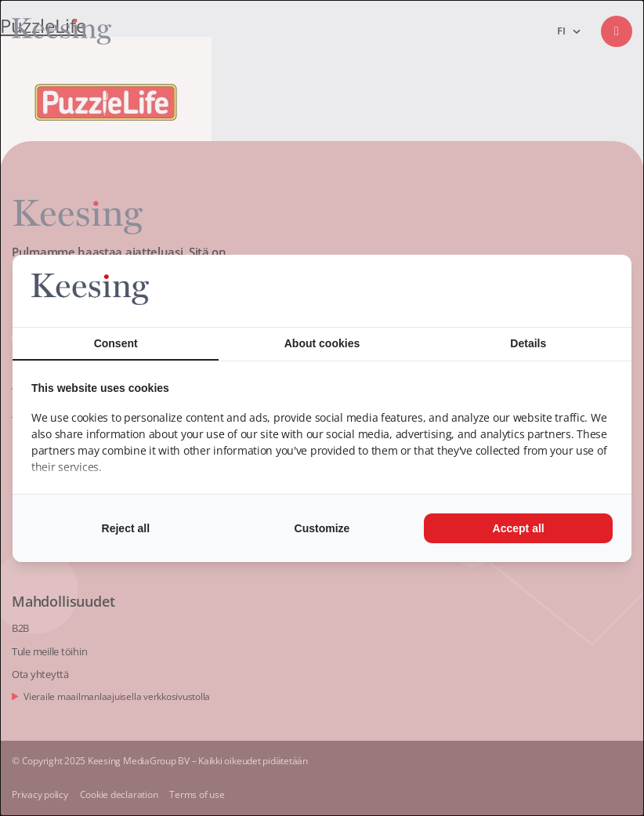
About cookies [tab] (322, 343)
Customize (322, 528)
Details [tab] (528, 343)
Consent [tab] (116, 343)
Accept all (519, 528)
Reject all (126, 528)
